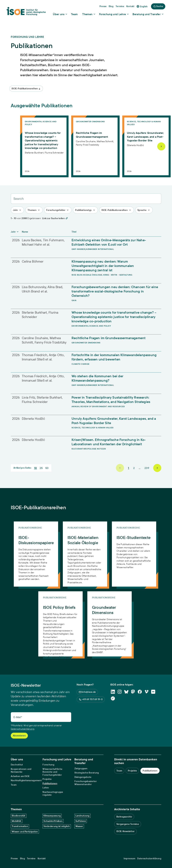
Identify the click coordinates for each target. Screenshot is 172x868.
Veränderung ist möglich (57, 826)
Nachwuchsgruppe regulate (53, 794)
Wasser (79, 826)
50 (47, 468)
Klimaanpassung (52, 816)
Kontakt (42, 859)
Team (14, 785)
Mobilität (17, 821)
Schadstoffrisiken (53, 821)
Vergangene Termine (128, 824)
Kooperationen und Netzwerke (21, 771)
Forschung (48, 765)
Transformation (20, 826)
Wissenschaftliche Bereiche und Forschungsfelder (52, 772)
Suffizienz (81, 821)
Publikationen (50, 783)
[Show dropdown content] (60, 14)
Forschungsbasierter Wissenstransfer (86, 783)
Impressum (130, 859)
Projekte (47, 779)
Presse (14, 859)
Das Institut (17, 765)
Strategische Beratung (87, 773)
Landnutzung (82, 816)
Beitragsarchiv (124, 817)
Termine (31, 859)
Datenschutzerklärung (23, 729)
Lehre (46, 788)
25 (41, 468)
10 (36, 468)
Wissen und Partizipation (25, 832)
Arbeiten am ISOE (20, 776)
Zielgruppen (81, 769)
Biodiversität (19, 816)
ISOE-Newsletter (125, 831)
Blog (22, 859)
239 (147, 468)
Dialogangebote (83, 777)
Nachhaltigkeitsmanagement (26, 780)
